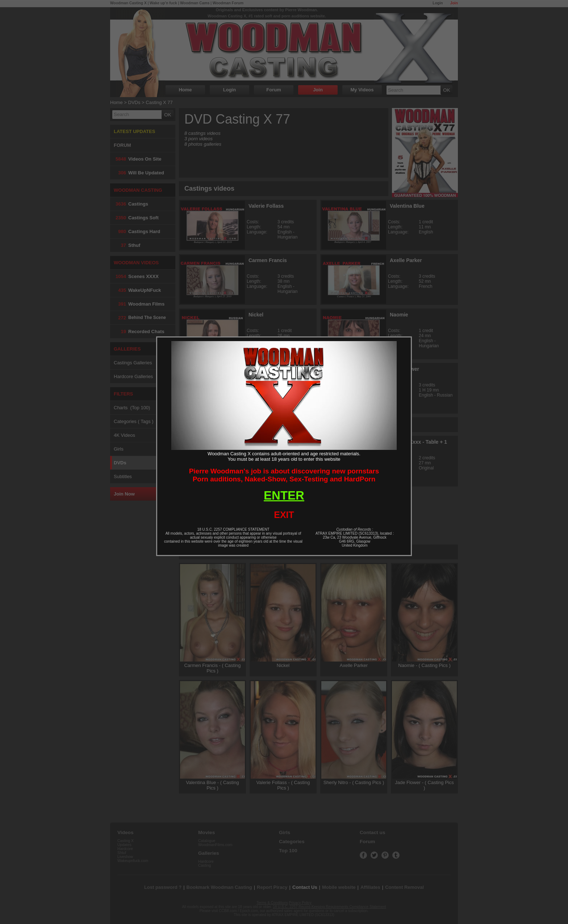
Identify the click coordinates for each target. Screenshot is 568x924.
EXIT (284, 515)
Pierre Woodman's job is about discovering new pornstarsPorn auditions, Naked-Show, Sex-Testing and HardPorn (284, 475)
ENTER (284, 495)
